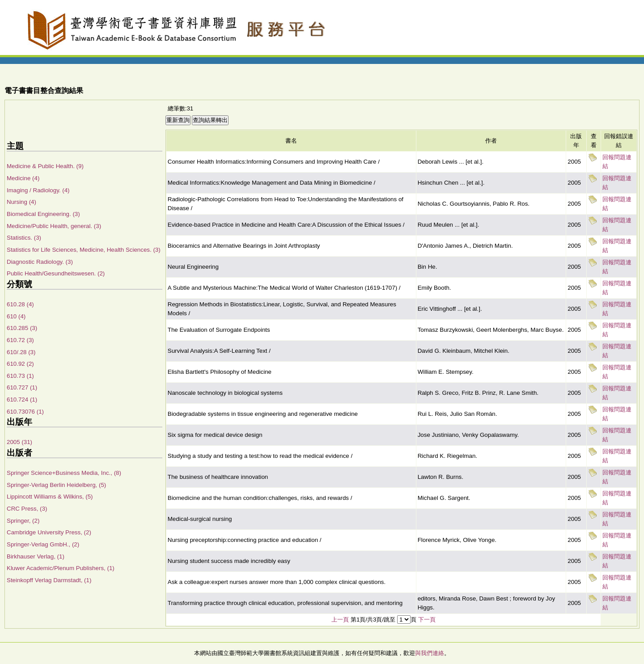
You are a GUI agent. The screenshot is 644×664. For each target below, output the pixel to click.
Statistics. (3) (24, 238)
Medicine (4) (23, 178)
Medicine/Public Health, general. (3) (54, 226)
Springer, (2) (23, 521)
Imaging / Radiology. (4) (38, 190)
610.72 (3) (20, 340)
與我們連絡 (430, 653)
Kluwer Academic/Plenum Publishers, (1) (61, 568)
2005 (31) (19, 442)
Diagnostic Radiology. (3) (40, 262)
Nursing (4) (21, 202)
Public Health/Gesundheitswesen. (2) (56, 273)
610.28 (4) (20, 304)
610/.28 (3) (21, 352)
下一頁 (427, 620)
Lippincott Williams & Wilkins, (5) (50, 497)
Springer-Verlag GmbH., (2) (43, 544)
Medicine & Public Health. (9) (45, 166)
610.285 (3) (22, 328)
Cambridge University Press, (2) (49, 532)
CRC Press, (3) (27, 509)
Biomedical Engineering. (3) (43, 214)
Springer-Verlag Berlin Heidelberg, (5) (56, 485)
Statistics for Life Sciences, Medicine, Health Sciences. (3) (84, 250)
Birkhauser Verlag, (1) (36, 556)
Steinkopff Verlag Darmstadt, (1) (49, 580)
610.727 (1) (22, 387)
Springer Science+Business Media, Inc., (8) (64, 473)
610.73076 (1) (25, 412)
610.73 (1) (20, 376)
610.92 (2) (20, 364)
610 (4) (16, 316)
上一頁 (340, 620)
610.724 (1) (22, 400)
